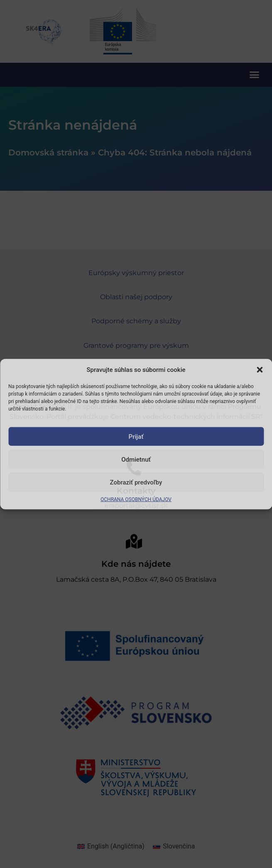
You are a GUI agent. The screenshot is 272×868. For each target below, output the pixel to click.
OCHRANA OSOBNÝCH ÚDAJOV (136, 499)
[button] (260, 370)
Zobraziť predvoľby (136, 482)
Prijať (136, 436)
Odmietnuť (136, 459)
